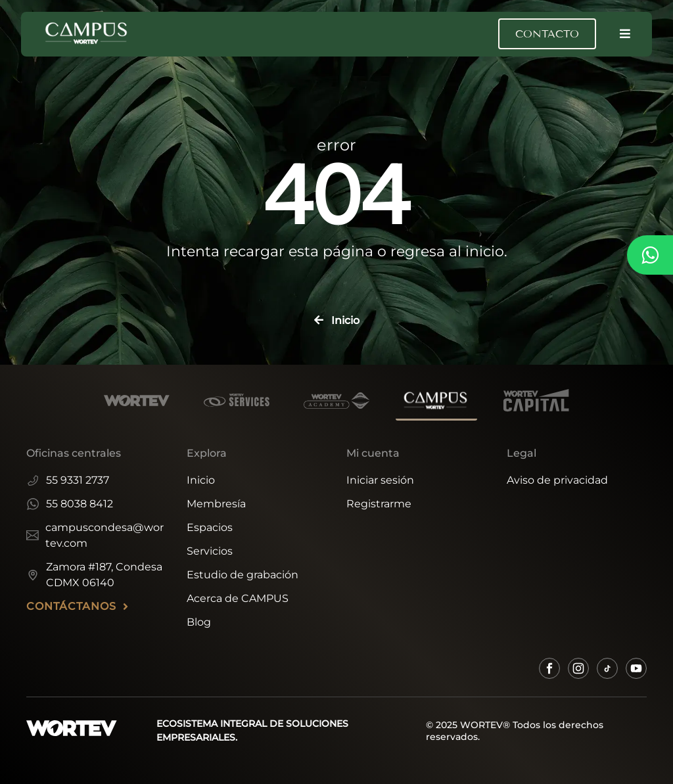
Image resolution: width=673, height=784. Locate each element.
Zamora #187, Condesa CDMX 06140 (94, 575)
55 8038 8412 (70, 504)
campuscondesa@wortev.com (95, 535)
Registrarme (379, 504)
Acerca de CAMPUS (238, 598)
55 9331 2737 (68, 480)
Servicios (210, 551)
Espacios (210, 527)
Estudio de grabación (243, 575)
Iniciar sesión (380, 480)
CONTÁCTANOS (78, 606)
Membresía (216, 504)
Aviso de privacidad (557, 480)
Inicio (201, 480)
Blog (199, 622)
